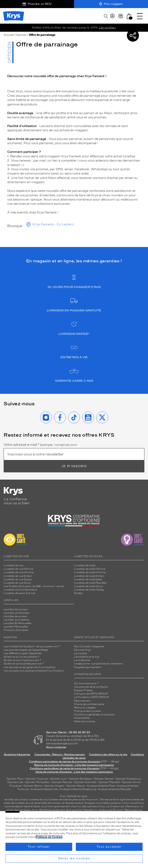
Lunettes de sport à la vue (19, 593)
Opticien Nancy (76, 786)
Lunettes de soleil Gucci (89, 586)
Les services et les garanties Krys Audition (30, 667)
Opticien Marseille (109, 782)
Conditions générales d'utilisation (95, 715)
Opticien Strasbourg (128, 779)
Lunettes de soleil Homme (90, 572)
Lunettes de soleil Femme (90, 569)
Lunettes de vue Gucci (17, 583)
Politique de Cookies (49, 837)
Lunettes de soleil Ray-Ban (90, 583)
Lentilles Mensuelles (16, 627)
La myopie (80, 653)
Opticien (21, 35)
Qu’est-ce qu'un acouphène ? (21, 657)
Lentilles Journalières (17, 620)
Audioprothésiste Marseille (114, 789)
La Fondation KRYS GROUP (92, 697)
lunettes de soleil (59, 800)
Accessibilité (82, 718)
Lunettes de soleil (85, 565)
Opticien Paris (15, 779)
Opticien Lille (15, 782)
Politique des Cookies (87, 711)
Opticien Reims (33, 786)
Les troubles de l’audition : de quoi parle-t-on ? (32, 646)
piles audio (79, 800)
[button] (129, 16)
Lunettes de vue (13, 565)
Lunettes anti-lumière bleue (20, 590)
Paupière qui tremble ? (88, 667)
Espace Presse (83, 690)
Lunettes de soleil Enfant (89, 576)
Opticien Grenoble (85, 782)
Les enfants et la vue (87, 657)
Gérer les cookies (84, 721)
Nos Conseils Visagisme (89, 646)
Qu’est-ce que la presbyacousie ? (24, 664)
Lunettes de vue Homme (19, 572)
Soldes (78, 593)
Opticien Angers (54, 786)
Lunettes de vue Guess (18, 579)
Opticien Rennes (62, 782)
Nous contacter (56, 747)
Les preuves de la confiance (91, 687)
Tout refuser (39, 847)
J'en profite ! (107, 28)
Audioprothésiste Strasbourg (78, 789)
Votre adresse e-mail (40, 445)
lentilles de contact (16, 800)
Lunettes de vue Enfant (18, 576)
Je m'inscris (74, 466)
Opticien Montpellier (37, 782)
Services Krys (82, 650)
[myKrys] (112, 16)
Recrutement (82, 701)
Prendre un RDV (37, 4)
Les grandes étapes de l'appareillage (26, 650)
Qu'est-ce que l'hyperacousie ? (22, 660)
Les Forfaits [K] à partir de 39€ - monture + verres (34, 586)
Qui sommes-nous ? (86, 683)
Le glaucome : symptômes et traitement (98, 664)
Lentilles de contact (16, 609)
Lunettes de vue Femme (18, 569)
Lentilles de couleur (16, 616)
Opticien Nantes (104, 779)
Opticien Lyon (58, 779)
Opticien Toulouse (37, 779)
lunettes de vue (38, 800)
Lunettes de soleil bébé (88, 579)
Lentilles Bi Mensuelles (18, 623)
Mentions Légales (85, 708)
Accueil (9, 35)
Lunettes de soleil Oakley (89, 590)
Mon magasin (111, 4)
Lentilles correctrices (16, 613)
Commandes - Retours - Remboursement (60, 755)
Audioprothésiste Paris (101, 786)
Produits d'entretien (16, 630)
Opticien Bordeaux (80, 779)
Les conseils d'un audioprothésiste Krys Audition (34, 671)
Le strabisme (82, 660)
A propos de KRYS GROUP (91, 694)
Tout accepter (109, 847)
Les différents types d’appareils (23, 653)
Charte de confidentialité (89, 704)
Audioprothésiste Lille (44, 789)
